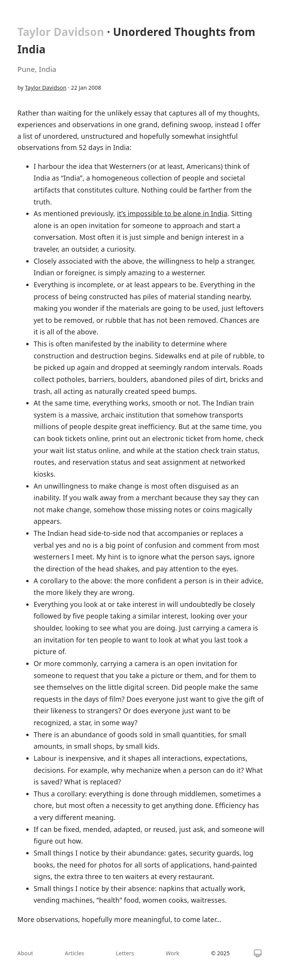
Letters (125, 953)
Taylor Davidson (61, 32)
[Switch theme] (258, 953)
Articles (75, 953)
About (25, 953)
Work (172, 953)
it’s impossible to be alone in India (172, 213)
